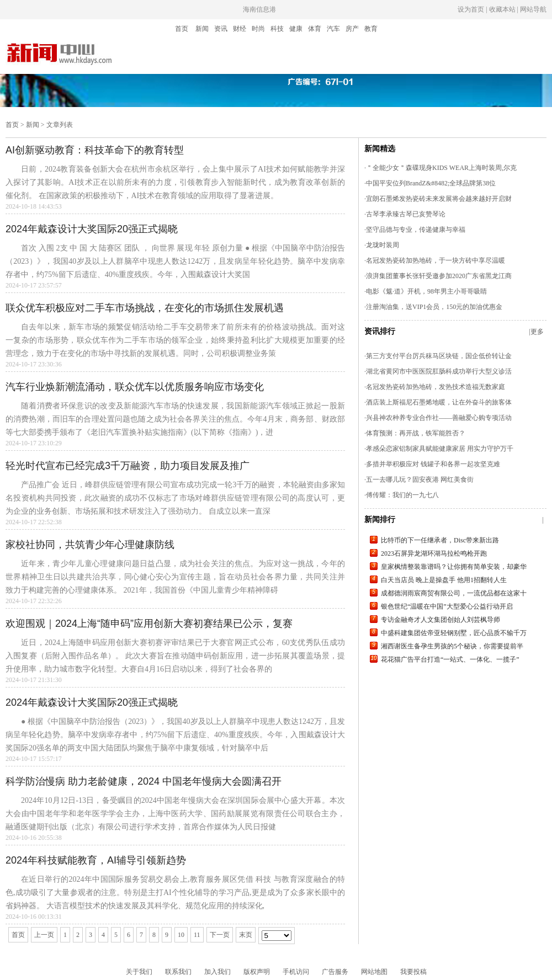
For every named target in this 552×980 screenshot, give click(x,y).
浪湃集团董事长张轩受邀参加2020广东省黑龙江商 (439, 276)
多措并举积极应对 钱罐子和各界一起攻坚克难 (433, 464)
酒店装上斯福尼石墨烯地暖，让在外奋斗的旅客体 (439, 402)
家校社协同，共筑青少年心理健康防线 (90, 545)
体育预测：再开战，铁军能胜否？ (416, 433)
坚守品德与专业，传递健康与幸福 (416, 230)
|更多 (537, 332)
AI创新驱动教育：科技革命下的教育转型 (95, 150)
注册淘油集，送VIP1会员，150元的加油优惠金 (434, 307)
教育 (371, 29)
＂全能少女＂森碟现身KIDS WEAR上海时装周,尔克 (441, 168)
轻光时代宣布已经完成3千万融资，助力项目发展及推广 (128, 466)
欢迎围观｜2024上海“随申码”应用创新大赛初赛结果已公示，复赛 (149, 624)
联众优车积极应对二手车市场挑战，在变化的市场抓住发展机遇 (145, 308)
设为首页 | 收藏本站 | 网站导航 (502, 9)
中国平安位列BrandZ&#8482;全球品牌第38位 (431, 183)
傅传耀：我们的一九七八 (402, 495)
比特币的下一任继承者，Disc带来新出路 (440, 540)
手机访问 (296, 972)
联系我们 (178, 972)
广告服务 (335, 972)
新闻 (202, 29)
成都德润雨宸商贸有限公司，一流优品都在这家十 (454, 593)
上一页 (44, 935)
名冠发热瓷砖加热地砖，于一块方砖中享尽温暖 (436, 260)
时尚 (258, 29)
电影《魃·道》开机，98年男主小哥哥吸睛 (426, 291)
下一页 (220, 935)
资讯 (221, 29)
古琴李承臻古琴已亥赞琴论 (406, 214)
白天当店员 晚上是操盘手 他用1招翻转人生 (444, 580)
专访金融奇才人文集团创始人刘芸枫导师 (440, 620)
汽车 (333, 29)
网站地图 (374, 972)
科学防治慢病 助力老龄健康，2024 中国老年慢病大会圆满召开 (144, 781)
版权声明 (257, 972)
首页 (182, 29)
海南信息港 (259, 9)
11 (197, 935)
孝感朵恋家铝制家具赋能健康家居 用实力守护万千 (440, 449)
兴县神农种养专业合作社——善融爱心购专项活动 (439, 418)
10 (181, 935)
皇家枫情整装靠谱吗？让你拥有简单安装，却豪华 (454, 567)
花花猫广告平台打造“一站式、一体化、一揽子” (450, 659)
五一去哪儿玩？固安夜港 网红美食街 (420, 480)
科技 (277, 29)
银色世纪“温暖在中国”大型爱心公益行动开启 (447, 606)
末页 (246, 935)
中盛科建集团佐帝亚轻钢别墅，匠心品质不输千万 (454, 633)
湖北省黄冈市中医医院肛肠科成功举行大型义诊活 (439, 371)
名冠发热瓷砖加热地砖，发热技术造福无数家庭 (436, 387)
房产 (352, 29)
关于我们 (139, 972)
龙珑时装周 (383, 245)
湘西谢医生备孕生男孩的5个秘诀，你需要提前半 (452, 646)
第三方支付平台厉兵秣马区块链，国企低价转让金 (439, 356)
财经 (240, 29)
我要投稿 (413, 972)
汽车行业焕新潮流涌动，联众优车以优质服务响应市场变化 (135, 387)
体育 (315, 29)
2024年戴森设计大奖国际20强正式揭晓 (92, 229)
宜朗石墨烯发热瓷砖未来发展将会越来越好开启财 (439, 199)
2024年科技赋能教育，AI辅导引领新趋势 (96, 860)
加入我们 (217, 972)
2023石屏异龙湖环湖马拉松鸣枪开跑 (434, 553)
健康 (296, 29)
